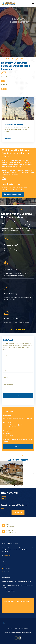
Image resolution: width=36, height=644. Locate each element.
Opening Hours (7, 431)
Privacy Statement (24, 628)
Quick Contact (7, 422)
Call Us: (8, 524)
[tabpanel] (18, 121)
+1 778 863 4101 (11, 526)
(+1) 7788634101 (8, 591)
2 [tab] (18, 146)
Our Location (7, 416)
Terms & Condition (12, 628)
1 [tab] (15, 146)
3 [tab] (21, 146)
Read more (8, 139)
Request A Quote (7, 555)
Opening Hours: (10, 531)
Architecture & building (14, 124)
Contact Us (18, 446)
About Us (6, 566)
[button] (2, 473)
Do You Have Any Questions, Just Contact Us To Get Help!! (17, 441)
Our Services (7, 569)
